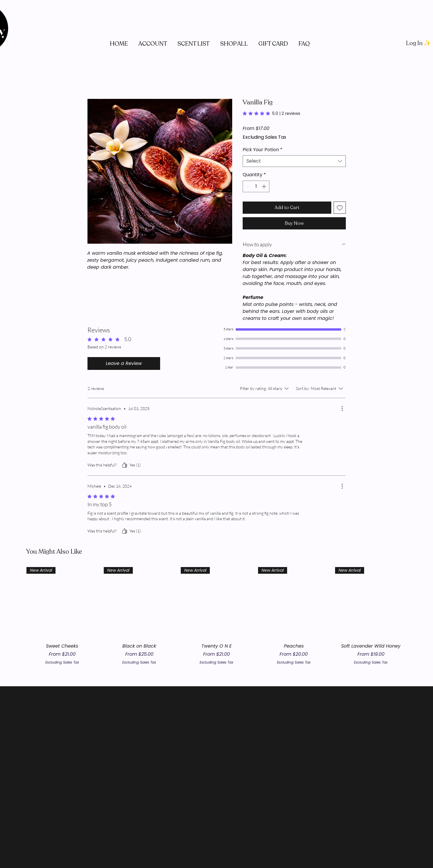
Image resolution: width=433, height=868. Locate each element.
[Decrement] (248, 186)
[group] (216, 616)
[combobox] (294, 161)
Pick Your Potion (263, 150)
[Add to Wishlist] (340, 208)
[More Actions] (342, 409)
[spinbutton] (256, 186)
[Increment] (264, 186)
